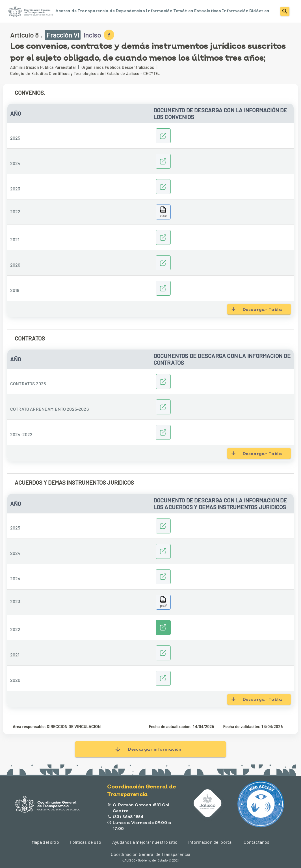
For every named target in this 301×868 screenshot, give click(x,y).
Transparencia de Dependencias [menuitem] (111, 11)
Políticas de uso (85, 842)
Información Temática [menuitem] (169, 11)
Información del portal (210, 842)
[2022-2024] (163, 432)
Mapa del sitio (45, 842)
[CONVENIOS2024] (163, 161)
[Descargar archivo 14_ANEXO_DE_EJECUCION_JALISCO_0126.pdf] (163, 602)
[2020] (163, 263)
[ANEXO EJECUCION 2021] (163, 653)
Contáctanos (257, 842)
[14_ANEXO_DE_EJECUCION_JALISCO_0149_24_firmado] (163, 577)
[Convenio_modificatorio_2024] (163, 551)
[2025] (163, 136)
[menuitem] (31, 11)
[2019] (163, 288)
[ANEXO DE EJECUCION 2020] (163, 678)
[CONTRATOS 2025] (163, 382)
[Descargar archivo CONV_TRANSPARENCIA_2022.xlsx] (163, 212)
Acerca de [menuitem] (66, 11)
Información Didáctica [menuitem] (246, 11)
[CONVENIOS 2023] (163, 187)
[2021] (163, 237)
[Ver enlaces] (163, 628)
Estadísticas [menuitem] (208, 11)
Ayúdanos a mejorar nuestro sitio (145, 842)
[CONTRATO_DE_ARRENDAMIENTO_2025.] (163, 407)
